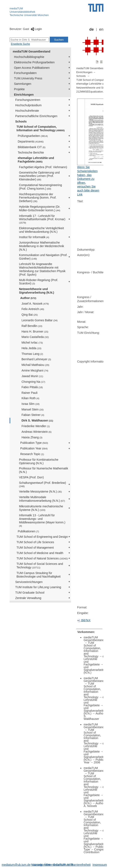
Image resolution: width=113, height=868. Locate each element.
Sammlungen (23, 84)
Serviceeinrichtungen (29, 582)
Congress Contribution (95, 851)
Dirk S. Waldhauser (37, 420)
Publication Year (34, 448)
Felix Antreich (33, 309)
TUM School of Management (35, 548)
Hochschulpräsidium (28, 105)
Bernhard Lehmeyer (36, 359)
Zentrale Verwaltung (28, 598)
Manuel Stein (33, 409)
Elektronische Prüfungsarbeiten (34, 62)
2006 (97, 762)
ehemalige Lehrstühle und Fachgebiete (36, 160)
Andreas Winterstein (37, 432)
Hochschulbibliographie (29, 57)
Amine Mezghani (35, 370)
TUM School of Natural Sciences (42, 558)
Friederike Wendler (36, 426)
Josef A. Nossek (35, 304)
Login (36, 29)
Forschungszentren (28, 100)
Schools (21, 121)
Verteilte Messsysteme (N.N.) (40, 492)
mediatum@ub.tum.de (16, 865)
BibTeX (84, 620)
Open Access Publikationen (32, 68)
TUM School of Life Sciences (35, 542)
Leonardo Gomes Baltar (40, 320)
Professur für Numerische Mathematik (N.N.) (44, 470)
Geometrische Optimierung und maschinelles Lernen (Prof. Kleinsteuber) (39, 176)
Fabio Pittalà (32, 387)
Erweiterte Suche (20, 44)
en (101, 29)
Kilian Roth (30, 398)
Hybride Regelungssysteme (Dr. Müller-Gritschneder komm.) (40, 208)
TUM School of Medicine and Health (40, 553)
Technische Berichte (31, 153)
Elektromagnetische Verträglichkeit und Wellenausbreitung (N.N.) (41, 230)
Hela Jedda (31, 348)
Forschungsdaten (25, 73)
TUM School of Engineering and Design (42, 537)
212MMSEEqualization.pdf (92, 92)
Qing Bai (30, 315)
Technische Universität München (29, 15)
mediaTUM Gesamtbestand (32, 51)
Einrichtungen (24, 95)
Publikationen (28, 531)
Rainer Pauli (29, 393)
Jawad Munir (32, 376)
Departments (31, 141)
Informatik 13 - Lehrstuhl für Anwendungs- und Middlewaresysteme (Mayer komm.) (42, 520)
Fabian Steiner (33, 415)
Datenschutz (61, 865)
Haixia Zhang (32, 437)
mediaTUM (16, 8)
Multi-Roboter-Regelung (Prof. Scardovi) (39, 282)
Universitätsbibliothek (22, 12)
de (92, 29)
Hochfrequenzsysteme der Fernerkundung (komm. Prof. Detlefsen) (38, 198)
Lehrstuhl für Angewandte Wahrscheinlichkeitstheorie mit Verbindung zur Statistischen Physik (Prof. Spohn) (42, 269)
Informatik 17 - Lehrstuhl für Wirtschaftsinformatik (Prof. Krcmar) (42, 219)
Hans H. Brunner (35, 331)
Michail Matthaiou (35, 365)
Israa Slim (30, 404)
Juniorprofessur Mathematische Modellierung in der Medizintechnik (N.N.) (42, 246)
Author (28, 298)
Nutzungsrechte (41, 865)
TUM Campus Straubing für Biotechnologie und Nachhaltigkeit (39, 575)
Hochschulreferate (27, 111)
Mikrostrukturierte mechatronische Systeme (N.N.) (41, 508)
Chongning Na (33, 382)
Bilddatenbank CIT (32, 147)
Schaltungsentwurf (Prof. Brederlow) (43, 484)
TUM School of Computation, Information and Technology (41, 128)
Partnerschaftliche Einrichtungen (36, 116)
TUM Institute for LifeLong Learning (38, 587)
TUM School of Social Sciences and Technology (40, 566)
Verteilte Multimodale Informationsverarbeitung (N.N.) (42, 499)
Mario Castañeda (35, 337)
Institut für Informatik (34, 237)
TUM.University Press (28, 78)
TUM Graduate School (30, 593)
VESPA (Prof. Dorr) (31, 477)
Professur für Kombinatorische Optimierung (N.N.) (39, 461)
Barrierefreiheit (81, 865)
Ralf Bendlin (32, 326)
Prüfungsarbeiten (33, 136)
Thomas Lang (32, 354)
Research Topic (32, 454)
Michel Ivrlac (32, 343)
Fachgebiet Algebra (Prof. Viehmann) (43, 167)
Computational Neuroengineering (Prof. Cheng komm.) (40, 187)
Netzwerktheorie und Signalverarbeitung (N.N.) (37, 291)
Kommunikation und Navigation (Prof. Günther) (43, 257)
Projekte (19, 89)
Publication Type (34, 443)
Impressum (100, 865)
